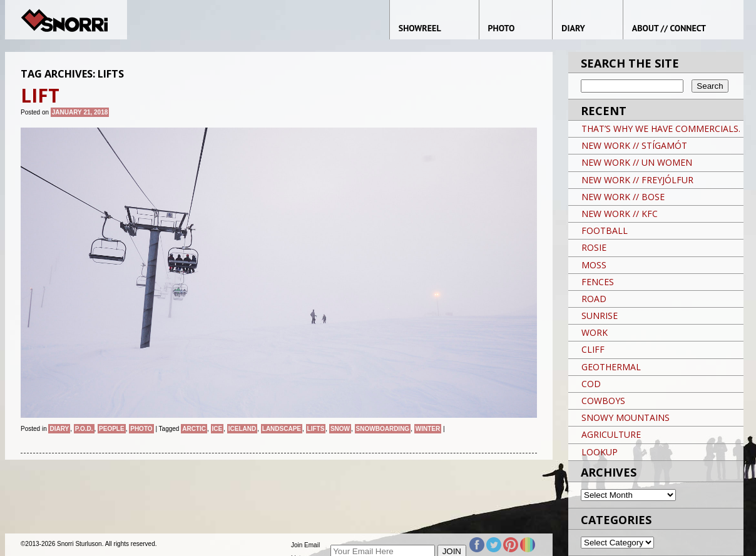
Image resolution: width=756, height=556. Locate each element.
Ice (217, 429)
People (112, 429)
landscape (282, 429)
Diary (59, 429)
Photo (141, 429)
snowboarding (383, 429)
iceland (242, 429)
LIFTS (316, 429)
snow (340, 429)
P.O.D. (84, 429)
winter (428, 429)
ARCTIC (194, 429)
